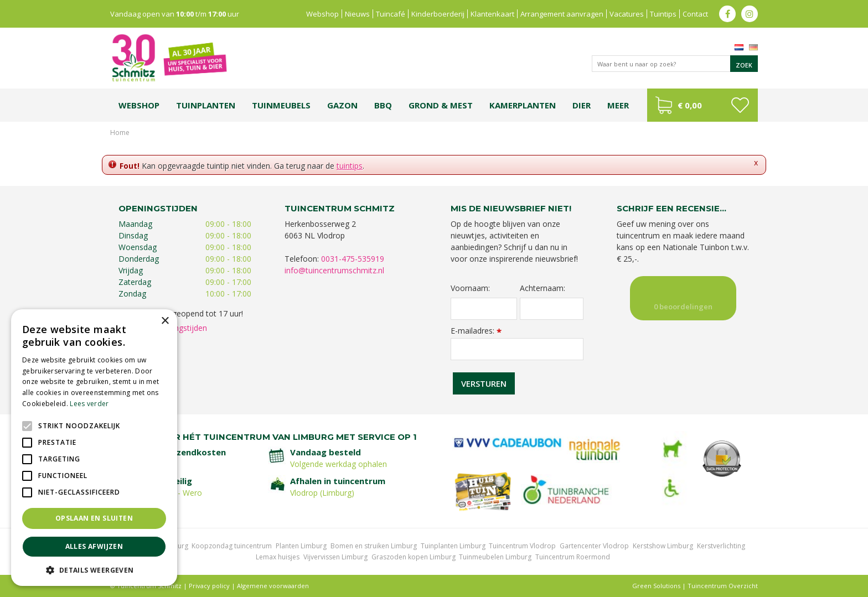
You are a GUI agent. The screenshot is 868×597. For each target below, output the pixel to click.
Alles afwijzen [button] (94, 546)
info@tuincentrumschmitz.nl (334, 270)
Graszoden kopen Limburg (414, 557)
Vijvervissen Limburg (335, 557)
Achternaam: (542, 288)
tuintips (350, 166)
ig (750, 14)
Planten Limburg (301, 546)
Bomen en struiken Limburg (374, 546)
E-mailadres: (476, 331)
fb (727, 14)
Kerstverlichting (721, 546)
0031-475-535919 (353, 259)
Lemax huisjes (278, 557)
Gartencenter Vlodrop (594, 546)
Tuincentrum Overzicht (723, 586)
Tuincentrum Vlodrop (522, 546)
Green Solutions (656, 586)
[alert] (94, 448)
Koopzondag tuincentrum (232, 546)
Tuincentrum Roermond (573, 557)
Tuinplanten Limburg (453, 546)
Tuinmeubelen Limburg (495, 557)
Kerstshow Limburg (663, 546)
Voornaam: (470, 288)
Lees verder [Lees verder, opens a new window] (89, 404)
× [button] (165, 321)
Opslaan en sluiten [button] (94, 518)
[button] (94, 570)
